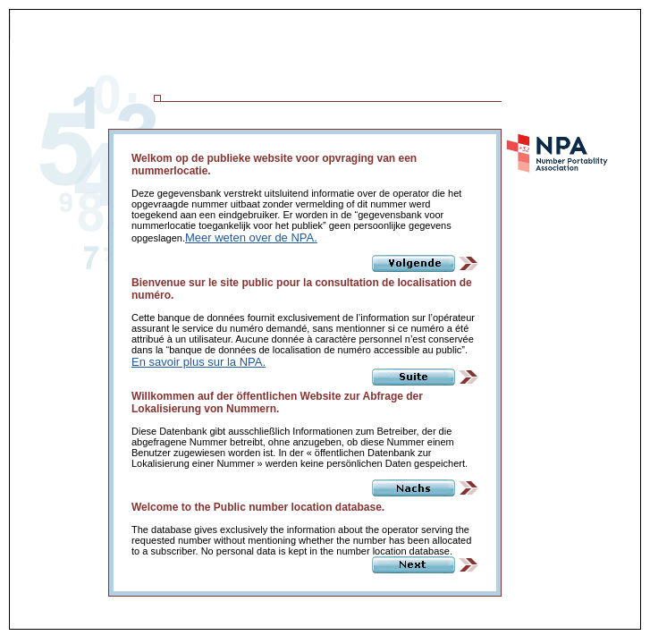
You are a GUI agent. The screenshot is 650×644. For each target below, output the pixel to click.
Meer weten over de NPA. (251, 237)
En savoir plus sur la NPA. (198, 362)
